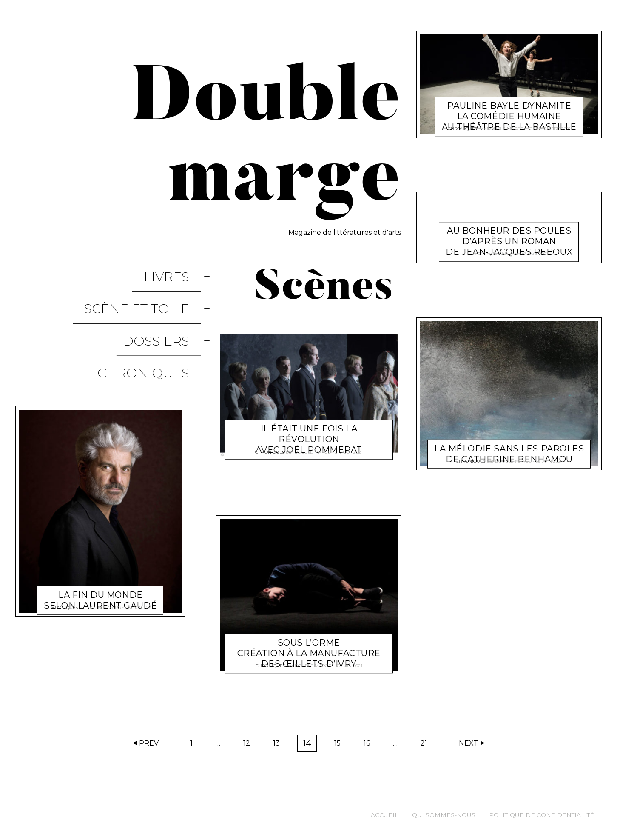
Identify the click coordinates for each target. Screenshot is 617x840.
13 (279, 745)
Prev (149, 743)
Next (469, 743)
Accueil (385, 815)
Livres (178, 270)
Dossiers (168, 306)
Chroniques (155, 324)
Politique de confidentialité (542, 815)
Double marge (106, 549)
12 (249, 745)
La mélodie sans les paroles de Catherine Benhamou (509, 444)
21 (427, 745)
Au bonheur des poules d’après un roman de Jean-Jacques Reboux (509, 231)
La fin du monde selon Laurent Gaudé (100, 535)
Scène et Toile (148, 288)
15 (340, 745)
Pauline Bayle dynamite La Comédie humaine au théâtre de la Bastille (509, 106)
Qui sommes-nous (444, 815)
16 (370, 745)
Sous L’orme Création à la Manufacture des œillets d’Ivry (309, 643)
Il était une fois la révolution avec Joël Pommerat (308, 429)
